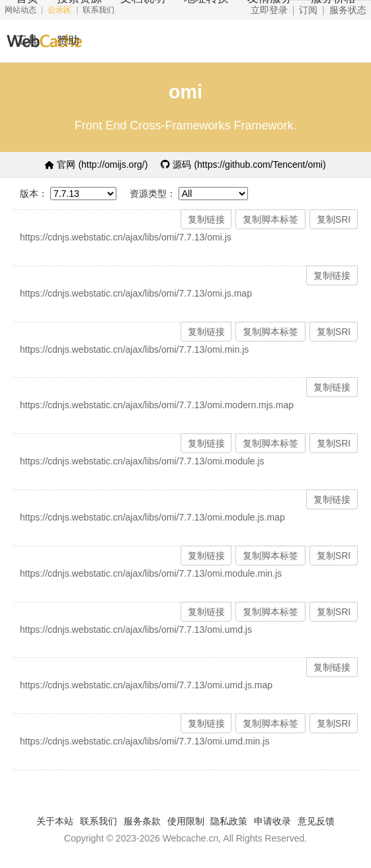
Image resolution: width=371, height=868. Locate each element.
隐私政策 (229, 821)
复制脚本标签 (270, 219)
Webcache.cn (191, 838)
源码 (243, 164)
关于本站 (55, 821)
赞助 (68, 41)
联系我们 (99, 821)
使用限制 (186, 821)
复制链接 (206, 219)
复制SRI (334, 219)
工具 (27, 41)
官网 (96, 164)
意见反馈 (316, 821)
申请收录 (272, 821)
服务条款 (142, 821)
